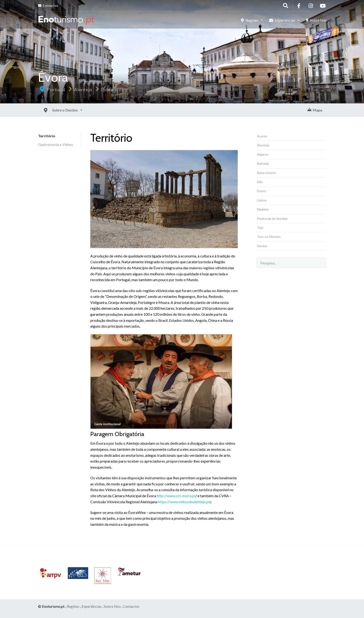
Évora (107, 89)
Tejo (260, 228)
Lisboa (262, 200)
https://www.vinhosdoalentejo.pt (184, 502)
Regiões (250, 20)
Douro (262, 191)
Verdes (262, 246)
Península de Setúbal (272, 219)
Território (47, 136)
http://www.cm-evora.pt (176, 496)
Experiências (283, 20)
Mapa (315, 110)
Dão (260, 182)
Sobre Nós (316, 20)
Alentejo (83, 89)
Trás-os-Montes (269, 237)
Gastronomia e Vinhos (56, 144)
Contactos (48, 5)
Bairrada (263, 163)
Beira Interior (267, 173)
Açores (262, 136)
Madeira (263, 209)
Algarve (263, 154)
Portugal (56, 89)
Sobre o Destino (55, 110)
